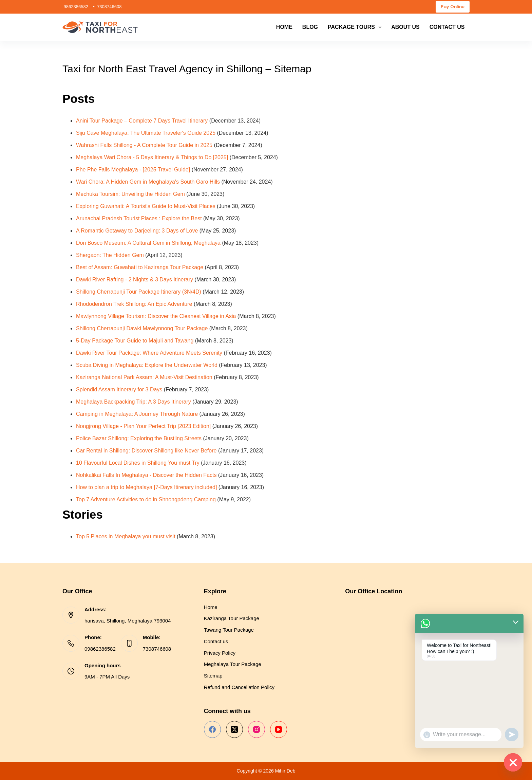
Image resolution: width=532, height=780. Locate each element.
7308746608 (157, 649)
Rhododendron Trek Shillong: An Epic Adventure (134, 304)
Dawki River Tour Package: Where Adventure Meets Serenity (149, 353)
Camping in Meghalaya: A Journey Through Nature (137, 414)
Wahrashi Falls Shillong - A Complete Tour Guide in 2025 (144, 145)
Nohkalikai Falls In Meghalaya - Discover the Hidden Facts (146, 475)
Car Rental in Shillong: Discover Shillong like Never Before (146, 451)
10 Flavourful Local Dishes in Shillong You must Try (138, 463)
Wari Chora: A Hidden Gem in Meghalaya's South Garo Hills (148, 182)
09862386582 (100, 649)
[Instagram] (256, 729)
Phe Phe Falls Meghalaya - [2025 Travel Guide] (133, 170)
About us (405, 27)
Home (284, 27)
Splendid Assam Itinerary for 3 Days (119, 389)
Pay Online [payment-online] (453, 7)
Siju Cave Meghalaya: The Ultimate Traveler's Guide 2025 (146, 133)
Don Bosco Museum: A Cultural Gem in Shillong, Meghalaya (148, 243)
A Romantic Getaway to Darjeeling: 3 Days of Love (137, 231)
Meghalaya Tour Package (233, 664)
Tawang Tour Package (229, 630)
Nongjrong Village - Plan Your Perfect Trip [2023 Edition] (143, 426)
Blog (310, 27)
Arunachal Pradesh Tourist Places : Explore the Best (139, 218)
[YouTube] (279, 729)
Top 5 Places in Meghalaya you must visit (126, 536)
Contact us (447, 27)
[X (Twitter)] (234, 729)
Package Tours (356, 27)
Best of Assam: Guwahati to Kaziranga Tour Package (140, 267)
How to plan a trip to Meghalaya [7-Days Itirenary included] (146, 487)
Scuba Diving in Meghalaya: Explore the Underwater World (147, 365)
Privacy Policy (220, 653)
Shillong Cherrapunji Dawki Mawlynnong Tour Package (142, 328)
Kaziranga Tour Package (232, 618)
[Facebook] (212, 729)
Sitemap (213, 676)
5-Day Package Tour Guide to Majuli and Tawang (135, 341)
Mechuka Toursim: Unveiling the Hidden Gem (130, 194)
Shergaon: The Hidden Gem (110, 255)
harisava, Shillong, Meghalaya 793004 (128, 621)
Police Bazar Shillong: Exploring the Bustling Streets (139, 438)
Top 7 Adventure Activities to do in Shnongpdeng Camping (146, 499)
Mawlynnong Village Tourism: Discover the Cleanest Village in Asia (156, 316)
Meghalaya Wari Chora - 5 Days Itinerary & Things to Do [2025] (152, 157)
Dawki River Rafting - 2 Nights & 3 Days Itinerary (135, 280)
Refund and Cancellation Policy (239, 687)
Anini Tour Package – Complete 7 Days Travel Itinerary (142, 121)
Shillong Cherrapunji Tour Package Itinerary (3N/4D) (139, 292)
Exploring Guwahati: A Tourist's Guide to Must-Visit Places (146, 206)
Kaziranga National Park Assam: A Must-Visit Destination (144, 377)
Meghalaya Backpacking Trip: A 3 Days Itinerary (134, 402)
